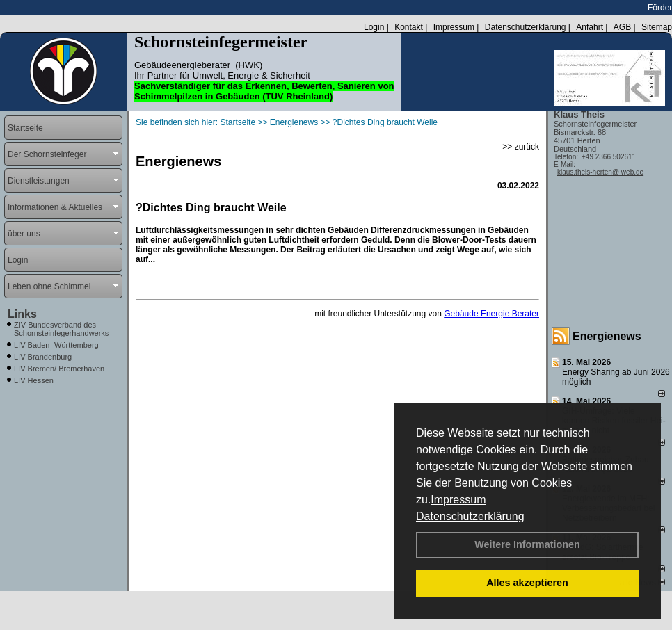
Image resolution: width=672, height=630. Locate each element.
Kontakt (409, 27)
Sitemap (657, 27)
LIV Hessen (34, 380)
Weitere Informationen (527, 544)
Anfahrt (590, 27)
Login (374, 27)
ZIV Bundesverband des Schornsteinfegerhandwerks (61, 329)
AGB (622, 27)
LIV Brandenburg (43, 357)
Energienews (607, 336)
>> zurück (521, 147)
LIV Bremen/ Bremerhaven (59, 369)
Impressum (458, 500)
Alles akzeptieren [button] (527, 583)
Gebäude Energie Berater (491, 314)
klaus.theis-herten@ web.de (600, 172)
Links (22, 314)
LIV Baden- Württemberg (56, 345)
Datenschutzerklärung (470, 516)
